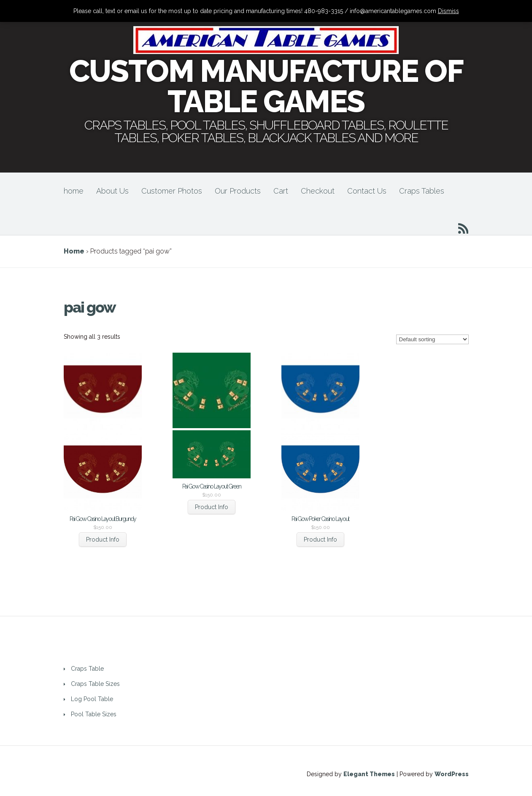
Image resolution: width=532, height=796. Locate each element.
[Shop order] (432, 339)
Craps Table (87, 669)
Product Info (103, 540)
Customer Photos (172, 191)
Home (74, 251)
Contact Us (367, 191)
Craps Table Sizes (95, 684)
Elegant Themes (369, 774)
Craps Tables (422, 191)
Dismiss (448, 11)
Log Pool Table (92, 699)
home (74, 191)
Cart (281, 191)
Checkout (318, 191)
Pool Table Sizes (94, 714)
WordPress (452, 774)
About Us (112, 191)
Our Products (238, 191)
